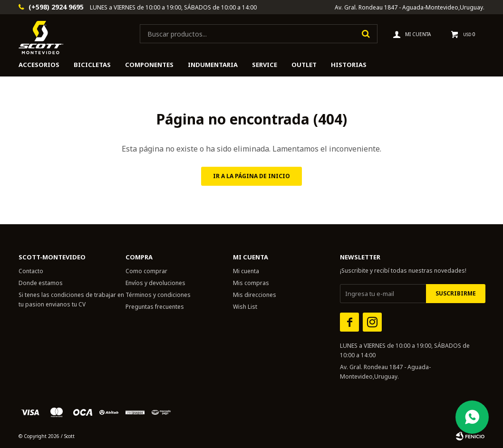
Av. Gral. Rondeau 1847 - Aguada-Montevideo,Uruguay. (410, 7)
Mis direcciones (255, 295)
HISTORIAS (349, 65)
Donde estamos (41, 283)
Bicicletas (92, 65)
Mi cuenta (246, 271)
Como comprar (146, 271)
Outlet (304, 65)
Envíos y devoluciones (155, 283)
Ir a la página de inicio (251, 176)
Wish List (245, 307)
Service (265, 65)
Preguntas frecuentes (155, 307)
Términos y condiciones (158, 295)
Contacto (31, 271)
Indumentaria (213, 65)
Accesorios (39, 65)
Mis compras (251, 283)
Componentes (149, 65)
